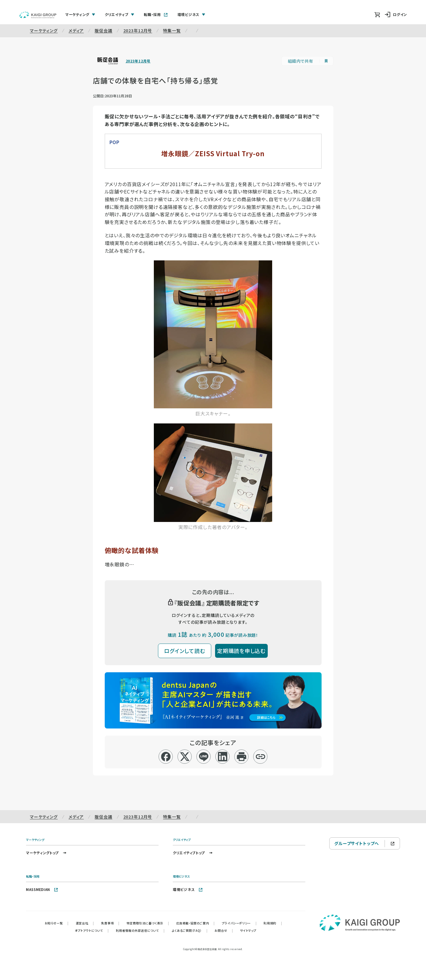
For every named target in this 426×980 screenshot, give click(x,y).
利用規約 (273, 923)
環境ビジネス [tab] (191, 14)
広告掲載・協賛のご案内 (196, 923)
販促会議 (103, 30)
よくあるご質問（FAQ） (190, 930)
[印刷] (242, 757)
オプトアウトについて (92, 930)
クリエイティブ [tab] (120, 14)
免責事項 (110, 923)
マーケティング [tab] (80, 14)
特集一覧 (172, 30)
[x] (185, 757)
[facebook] (166, 757)
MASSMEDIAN (42, 889)
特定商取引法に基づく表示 (148, 923)
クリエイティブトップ (193, 853)
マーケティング (44, 30)
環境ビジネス (188, 889)
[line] (204, 757)
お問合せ (224, 930)
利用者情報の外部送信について (140, 930)
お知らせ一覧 (57, 923)
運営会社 (85, 923)
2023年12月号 (138, 30)
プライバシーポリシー (239, 923)
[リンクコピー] (260, 757)
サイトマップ (248, 930)
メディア (76, 30)
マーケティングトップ (47, 853)
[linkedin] (223, 757)
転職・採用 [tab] (156, 14)
